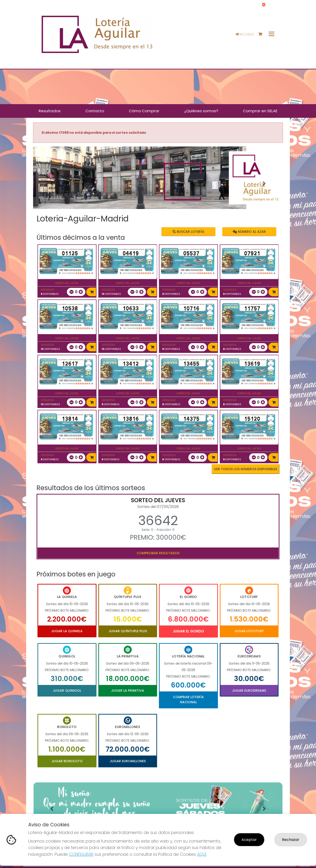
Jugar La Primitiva (128, 691)
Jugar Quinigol (67, 691)
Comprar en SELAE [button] (260, 111)
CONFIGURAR (81, 854)
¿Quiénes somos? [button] (201, 111)
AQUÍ (202, 854)
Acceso (245, 34)
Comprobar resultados (158, 553)
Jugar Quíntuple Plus (128, 631)
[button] (52, 184)
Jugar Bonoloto (67, 761)
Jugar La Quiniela (67, 631)
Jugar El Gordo (188, 631)
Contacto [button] (95, 111)
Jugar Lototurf (249, 631)
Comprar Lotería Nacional (188, 700)
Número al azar (249, 232)
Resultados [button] (50, 111)
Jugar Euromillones (128, 761)
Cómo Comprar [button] (144, 111)
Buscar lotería (188, 232)
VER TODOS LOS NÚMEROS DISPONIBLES (246, 469)
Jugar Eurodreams (249, 691)
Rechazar (291, 840)
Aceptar (249, 840)
